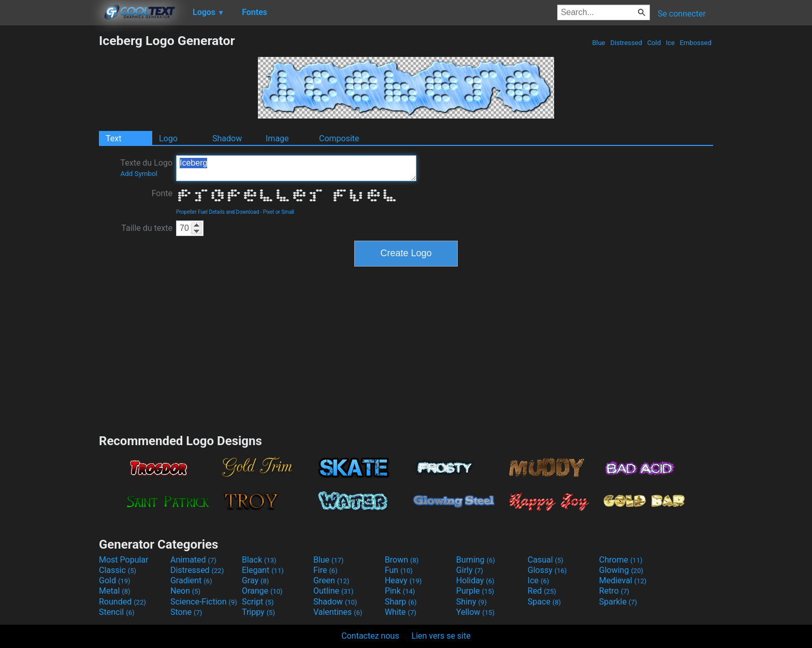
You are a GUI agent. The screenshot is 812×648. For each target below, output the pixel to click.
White (401, 612)
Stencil (117, 612)
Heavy (403, 580)
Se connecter (682, 14)
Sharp (401, 602)
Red (542, 591)
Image (277, 138)
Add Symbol (139, 174)
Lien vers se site (441, 636)
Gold (115, 580)
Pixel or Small (279, 212)
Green (331, 580)
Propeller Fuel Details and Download (218, 212)
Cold (654, 43)
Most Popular (124, 560)
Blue (599, 43)
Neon (185, 591)
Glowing (621, 570)
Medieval (623, 580)
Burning (476, 560)
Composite (339, 138)
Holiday (475, 580)
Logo (168, 138)
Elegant (263, 570)
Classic (118, 570)
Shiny (472, 602)
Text (113, 138)
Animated (193, 560)
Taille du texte (147, 228)
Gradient (191, 580)
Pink (400, 591)
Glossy (547, 570)
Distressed (626, 43)
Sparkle (618, 602)
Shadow (227, 138)
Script (258, 602)
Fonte (162, 193)
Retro (614, 591)
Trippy (258, 612)
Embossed (695, 43)
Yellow (475, 612)
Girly (470, 570)
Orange (262, 591)
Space (544, 602)
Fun (399, 570)
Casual (546, 560)
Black (259, 560)
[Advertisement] (49, 188)
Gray (255, 580)
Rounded (122, 602)
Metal (115, 591)
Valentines (338, 612)
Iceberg (296, 168)
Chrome (621, 560)
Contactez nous (370, 636)
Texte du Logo (146, 168)
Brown (402, 560)
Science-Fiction (204, 602)
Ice (670, 43)
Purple (475, 591)
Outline (334, 591)
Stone (186, 612)
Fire (325, 570)
